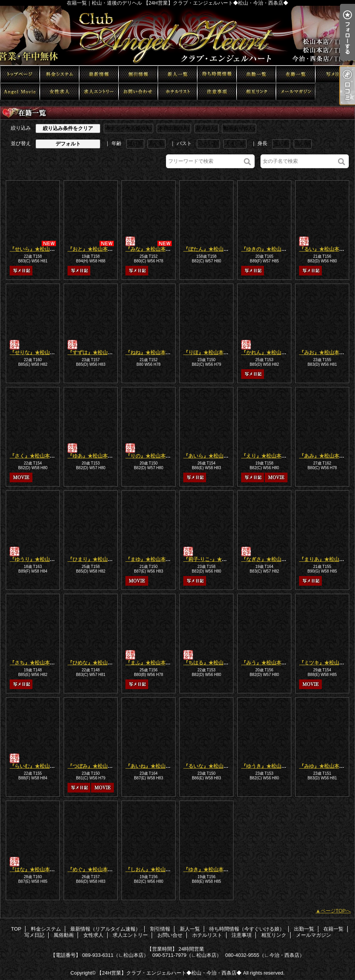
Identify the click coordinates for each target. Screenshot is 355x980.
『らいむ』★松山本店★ (37, 766)
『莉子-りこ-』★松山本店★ (215, 559)
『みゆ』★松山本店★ (324, 766)
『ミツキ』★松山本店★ (327, 663)
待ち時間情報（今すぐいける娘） (217, 74)
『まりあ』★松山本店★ (327, 559)
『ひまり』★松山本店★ (95, 559)
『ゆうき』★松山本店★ (269, 766)
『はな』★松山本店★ (35, 869)
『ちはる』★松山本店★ (211, 663)
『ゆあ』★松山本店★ (93, 456)
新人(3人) (207, 128)
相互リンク (256, 92)
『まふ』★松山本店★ (150, 663)
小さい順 (208, 144)
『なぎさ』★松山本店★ (269, 559)
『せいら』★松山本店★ (37, 249)
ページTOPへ (336, 911)
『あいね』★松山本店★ (153, 766)
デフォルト (68, 144)
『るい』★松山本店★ (324, 249)
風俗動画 (20, 92)
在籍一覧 (296, 74)
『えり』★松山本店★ (266, 456)
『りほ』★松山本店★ (208, 352)
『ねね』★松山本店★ (150, 352)
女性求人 (59, 92)
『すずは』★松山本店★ (95, 352)
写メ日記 (335, 74)
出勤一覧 (256, 74)
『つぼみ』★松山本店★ (95, 766)
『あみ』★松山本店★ (324, 456)
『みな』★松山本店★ (150, 249)
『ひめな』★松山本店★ (95, 663)
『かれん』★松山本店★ (269, 352)
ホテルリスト (177, 92)
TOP (20, 74)
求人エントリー (99, 92)
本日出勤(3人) (174, 128)
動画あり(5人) (239, 128)
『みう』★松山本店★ (266, 663)
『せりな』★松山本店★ (37, 352)
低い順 (135, 144)
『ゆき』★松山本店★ (208, 869)
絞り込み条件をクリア (68, 128)
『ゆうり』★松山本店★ (37, 559)
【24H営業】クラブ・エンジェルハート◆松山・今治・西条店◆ (169, 973)
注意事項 (217, 92)
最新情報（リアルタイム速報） (99, 74)
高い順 (156, 144)
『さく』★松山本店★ (35, 456)
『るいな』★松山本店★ (211, 766)
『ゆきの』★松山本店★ (269, 249)
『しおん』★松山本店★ (153, 869)
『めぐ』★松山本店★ (93, 869)
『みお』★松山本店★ (324, 352)
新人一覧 (177, 74)
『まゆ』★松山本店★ (150, 559)
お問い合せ (138, 92)
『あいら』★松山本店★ (211, 456)
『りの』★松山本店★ (150, 456)
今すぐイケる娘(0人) (128, 128)
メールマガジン (296, 92)
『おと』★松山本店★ (93, 249)
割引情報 (138, 74)
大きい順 (235, 144)
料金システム (59, 74)
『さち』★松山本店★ (35, 663)
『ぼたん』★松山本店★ (211, 249)
